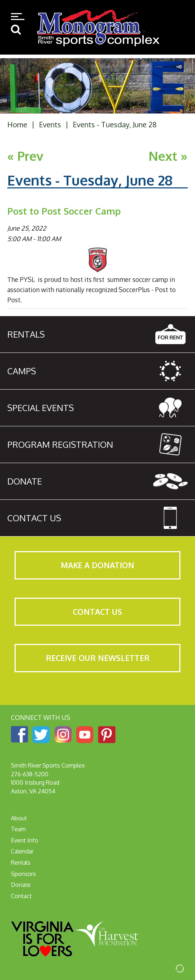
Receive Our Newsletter (98, 658)
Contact (21, 896)
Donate (21, 885)
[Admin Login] (171, 968)
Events (50, 124)
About (19, 818)
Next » (168, 156)
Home (17, 124)
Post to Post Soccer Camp (64, 211)
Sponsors (23, 874)
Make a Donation (97, 565)
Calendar (22, 851)
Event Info (25, 840)
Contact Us (97, 612)
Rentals (21, 863)
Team (18, 829)
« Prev (25, 156)
